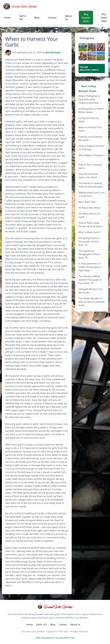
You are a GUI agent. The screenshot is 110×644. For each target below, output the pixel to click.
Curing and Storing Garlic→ (89, 120)
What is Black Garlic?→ (91, 232)
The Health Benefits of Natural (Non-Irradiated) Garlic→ (92, 302)
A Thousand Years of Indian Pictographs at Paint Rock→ (90, 267)
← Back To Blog (87, 86)
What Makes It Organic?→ (91, 157)
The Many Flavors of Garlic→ (89, 215)
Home (7, 18)
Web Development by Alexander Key (55, 638)
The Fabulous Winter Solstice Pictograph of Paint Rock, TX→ (90, 280)
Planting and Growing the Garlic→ (90, 138)
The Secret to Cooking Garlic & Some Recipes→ (92, 185)
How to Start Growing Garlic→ (90, 166)
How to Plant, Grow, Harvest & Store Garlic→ (91, 225)
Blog (37, 18)
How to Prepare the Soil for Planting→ (91, 148)
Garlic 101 (23, 18)
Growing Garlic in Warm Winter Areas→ (91, 110)
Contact (52, 18)
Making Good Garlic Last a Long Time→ (92, 194)
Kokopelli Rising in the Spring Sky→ (90, 291)
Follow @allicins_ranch (89, 68)
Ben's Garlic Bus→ (88, 202)
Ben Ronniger (53, 53)
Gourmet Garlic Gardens (55, 607)
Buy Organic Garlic (86, 18)
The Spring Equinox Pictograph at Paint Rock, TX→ (89, 242)
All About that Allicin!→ (91, 208)
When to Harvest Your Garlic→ (90, 129)
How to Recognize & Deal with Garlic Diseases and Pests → (90, 99)
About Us (68, 18)
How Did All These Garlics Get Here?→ (89, 176)
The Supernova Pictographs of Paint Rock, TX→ (89, 254)
